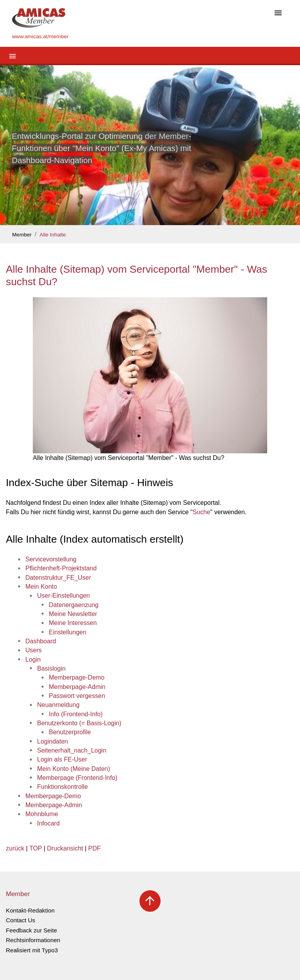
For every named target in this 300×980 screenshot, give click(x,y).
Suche (201, 512)
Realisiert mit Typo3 (32, 950)
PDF (95, 848)
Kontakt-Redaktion (30, 910)
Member (22, 235)
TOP (36, 848)
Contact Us (21, 920)
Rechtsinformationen (33, 940)
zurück (15, 848)
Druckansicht (65, 848)
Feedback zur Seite (31, 930)
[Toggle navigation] (278, 13)
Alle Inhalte (53, 235)
